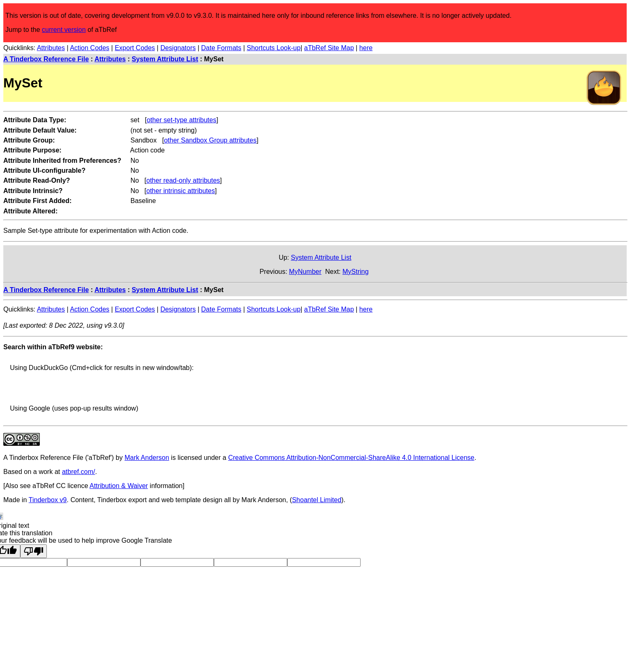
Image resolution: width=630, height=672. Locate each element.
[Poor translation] (34, 551)
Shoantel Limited (316, 500)
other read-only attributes (183, 180)
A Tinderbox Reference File (46, 59)
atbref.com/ (78, 472)
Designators (178, 48)
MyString (355, 272)
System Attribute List (165, 59)
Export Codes (135, 48)
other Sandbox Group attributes (210, 140)
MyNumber (305, 272)
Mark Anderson (147, 458)
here (366, 48)
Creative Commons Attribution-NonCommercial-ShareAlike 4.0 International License (351, 458)
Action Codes (90, 48)
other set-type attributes (182, 120)
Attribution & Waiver (119, 486)
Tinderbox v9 (48, 500)
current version (64, 30)
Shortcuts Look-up (274, 48)
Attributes (51, 48)
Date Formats (221, 48)
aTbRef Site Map (329, 48)
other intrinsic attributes (181, 191)
